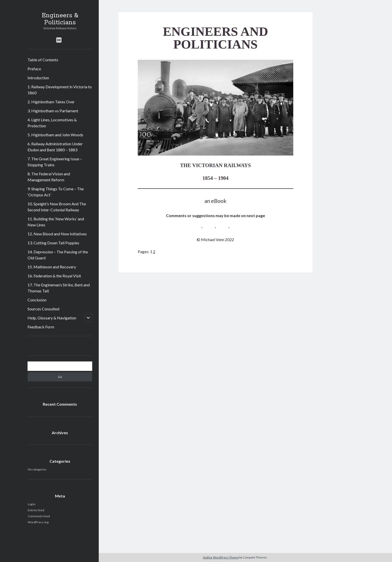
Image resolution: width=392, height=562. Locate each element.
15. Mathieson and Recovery (52, 267)
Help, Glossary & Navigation (52, 318)
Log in (32, 504)
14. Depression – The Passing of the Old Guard (58, 255)
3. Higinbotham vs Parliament (53, 111)
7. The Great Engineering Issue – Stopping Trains (55, 162)
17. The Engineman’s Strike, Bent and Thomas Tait (59, 288)
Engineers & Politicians (60, 19)
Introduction (38, 78)
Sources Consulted (43, 309)
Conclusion (37, 300)
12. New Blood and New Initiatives (57, 234)
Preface (34, 69)
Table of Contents (43, 60)
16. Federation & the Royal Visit (54, 276)
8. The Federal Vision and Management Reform (49, 177)
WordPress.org (38, 522)
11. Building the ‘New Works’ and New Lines (56, 222)
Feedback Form (41, 327)
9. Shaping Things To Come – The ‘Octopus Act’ (56, 192)
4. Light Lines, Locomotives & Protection (52, 123)
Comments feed (39, 516)
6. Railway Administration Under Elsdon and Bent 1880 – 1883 (55, 147)
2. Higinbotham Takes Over (51, 102)
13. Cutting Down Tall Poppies (53, 243)
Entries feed (36, 510)
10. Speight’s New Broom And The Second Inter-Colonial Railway (57, 207)
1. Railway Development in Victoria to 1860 (60, 90)
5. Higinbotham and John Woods (55, 135)
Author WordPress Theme (221, 557)
